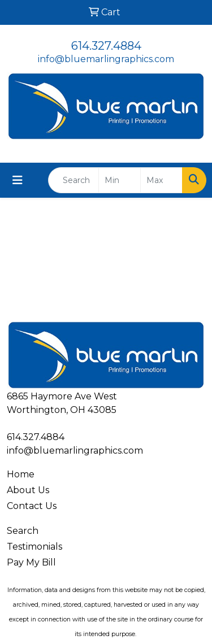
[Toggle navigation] (18, 180)
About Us (28, 490)
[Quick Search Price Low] (120, 180)
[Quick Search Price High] (161, 180)
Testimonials (34, 547)
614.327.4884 (106, 46)
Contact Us (32, 506)
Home (21, 474)
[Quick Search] (73, 180)
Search (23, 531)
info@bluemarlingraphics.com (106, 59)
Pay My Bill (31, 562)
